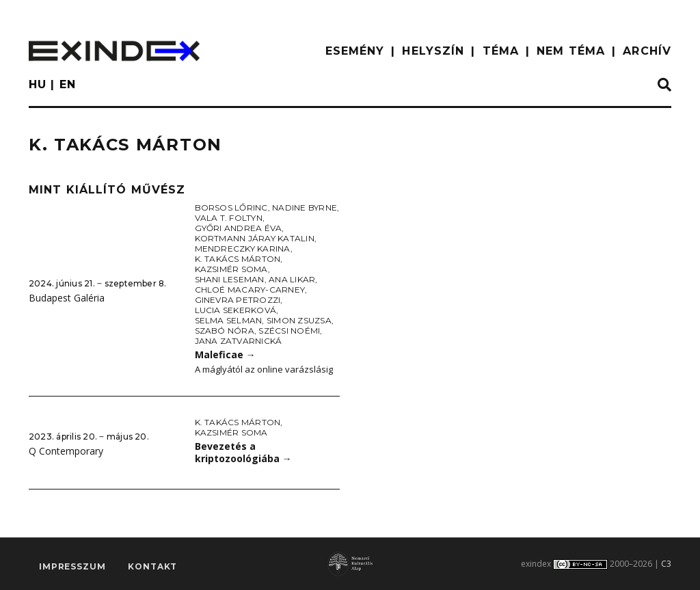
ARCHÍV (647, 51)
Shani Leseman (230, 279)
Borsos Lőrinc (231, 207)
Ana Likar (292, 279)
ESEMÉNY (355, 51)
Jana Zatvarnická (239, 341)
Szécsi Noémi (289, 331)
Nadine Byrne (305, 207)
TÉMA (501, 51)
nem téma (571, 51)
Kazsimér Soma (231, 269)
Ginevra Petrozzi (238, 300)
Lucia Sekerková (236, 310)
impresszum (72, 566)
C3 (666, 564)
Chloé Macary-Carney (250, 290)
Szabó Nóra (225, 331)
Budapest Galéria (67, 298)
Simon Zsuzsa (299, 320)
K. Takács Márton (238, 259)
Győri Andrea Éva (239, 228)
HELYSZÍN (433, 51)
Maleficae (225, 354)
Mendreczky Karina (243, 249)
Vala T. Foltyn (229, 218)
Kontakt (152, 566)
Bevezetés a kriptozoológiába (243, 453)
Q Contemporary (66, 451)
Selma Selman (229, 320)
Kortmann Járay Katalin (255, 238)
